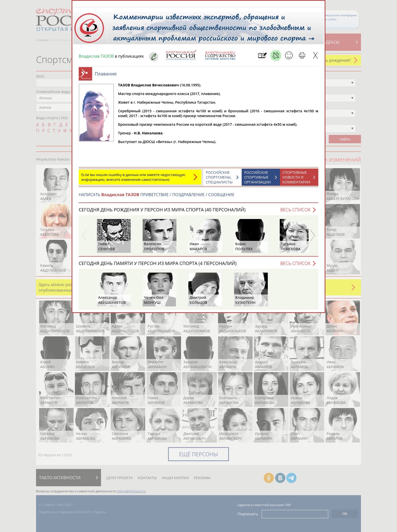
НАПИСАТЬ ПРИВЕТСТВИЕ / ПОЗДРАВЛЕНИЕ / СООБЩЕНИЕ (156, 197)
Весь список (295, 212)
